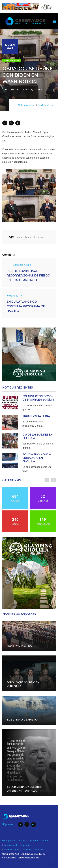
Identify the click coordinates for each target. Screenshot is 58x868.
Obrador (28, 237)
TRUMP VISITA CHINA (36, 416)
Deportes (39, 850)
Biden (19, 237)
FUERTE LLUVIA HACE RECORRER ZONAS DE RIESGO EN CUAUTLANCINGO (28, 276)
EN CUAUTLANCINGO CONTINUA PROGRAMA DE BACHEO (26, 307)
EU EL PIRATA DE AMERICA (23, 720)
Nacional (34, 841)
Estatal (45, 841)
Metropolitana (9, 841)
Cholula (23, 841)
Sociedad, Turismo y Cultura (18, 850)
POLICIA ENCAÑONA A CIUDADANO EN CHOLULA (37, 458)
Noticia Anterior (23, 105)
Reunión (38, 237)
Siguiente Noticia (19, 265)
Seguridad (25, 845)
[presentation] (47, 480)
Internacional (12, 61)
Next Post (46, 105)
